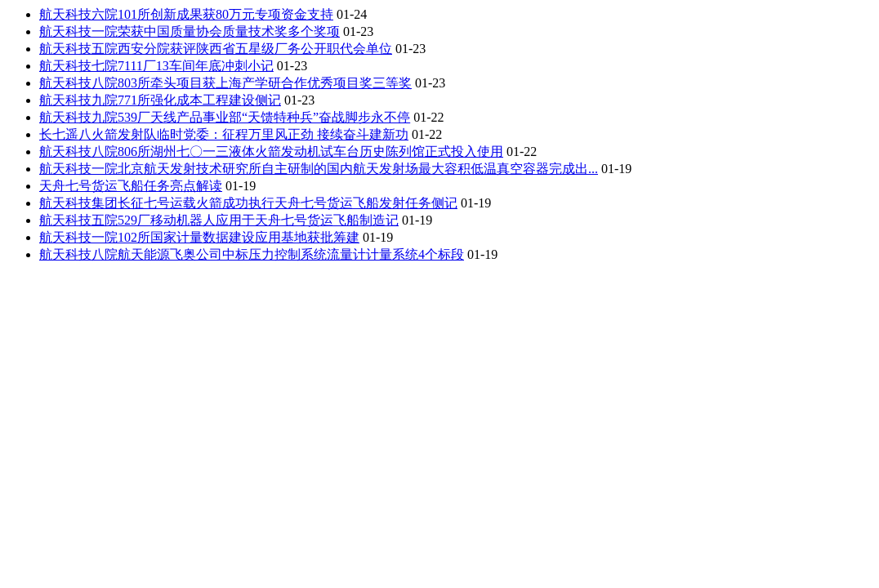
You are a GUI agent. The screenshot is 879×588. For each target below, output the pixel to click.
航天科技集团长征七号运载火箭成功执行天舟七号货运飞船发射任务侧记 (248, 203)
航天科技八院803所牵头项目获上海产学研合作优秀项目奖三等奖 (225, 83)
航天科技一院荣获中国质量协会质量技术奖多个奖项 (190, 31)
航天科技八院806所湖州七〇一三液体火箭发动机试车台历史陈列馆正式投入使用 (271, 151)
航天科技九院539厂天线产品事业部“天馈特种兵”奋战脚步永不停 (225, 117)
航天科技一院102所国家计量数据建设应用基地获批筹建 (199, 237)
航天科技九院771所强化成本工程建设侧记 (160, 100)
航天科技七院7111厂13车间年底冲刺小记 (156, 66)
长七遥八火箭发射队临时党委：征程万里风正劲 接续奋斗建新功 (224, 134)
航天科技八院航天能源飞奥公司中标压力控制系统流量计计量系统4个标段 (252, 254)
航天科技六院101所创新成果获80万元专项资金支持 (186, 14)
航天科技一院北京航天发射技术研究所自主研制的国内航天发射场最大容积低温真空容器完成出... (319, 169)
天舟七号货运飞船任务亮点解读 (131, 186)
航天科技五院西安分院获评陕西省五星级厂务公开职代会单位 (216, 49)
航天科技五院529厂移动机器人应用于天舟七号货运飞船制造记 (219, 220)
